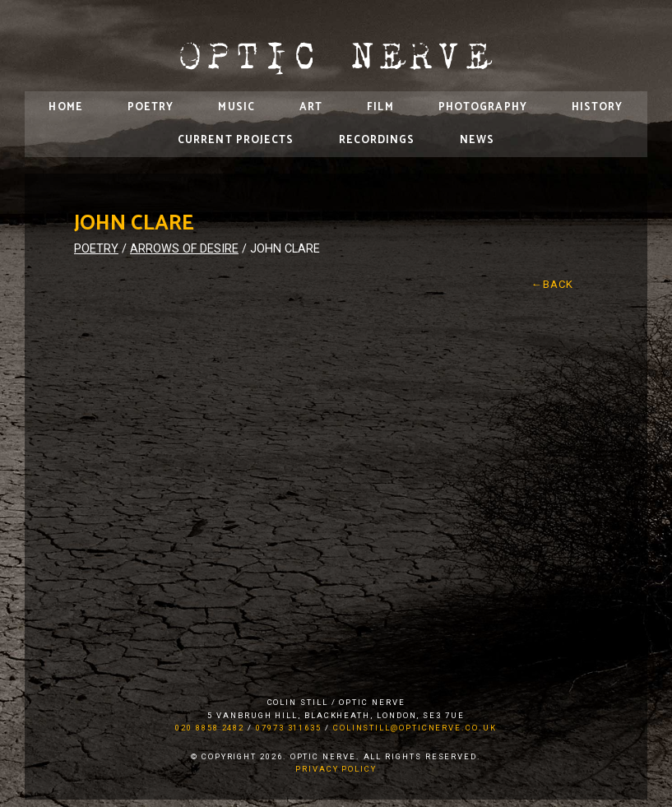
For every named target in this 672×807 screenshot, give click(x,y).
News (477, 140)
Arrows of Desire (184, 249)
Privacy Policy (336, 769)
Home (65, 107)
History (598, 107)
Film (380, 107)
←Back (553, 284)
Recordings (377, 140)
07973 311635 (289, 728)
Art (311, 107)
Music (236, 107)
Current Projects (236, 140)
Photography (483, 107)
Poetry (151, 107)
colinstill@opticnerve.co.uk (415, 728)
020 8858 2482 (210, 728)
